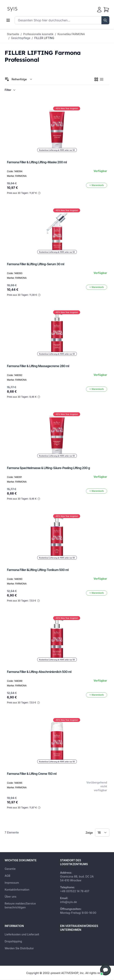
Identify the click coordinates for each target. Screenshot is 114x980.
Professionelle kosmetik (38, 34)
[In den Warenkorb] (97, 185)
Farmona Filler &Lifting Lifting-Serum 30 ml (36, 264)
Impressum (12, 883)
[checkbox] (96, 79)
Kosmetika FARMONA (71, 34)
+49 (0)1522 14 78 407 (75, 891)
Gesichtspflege (21, 38)
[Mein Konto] (99, 10)
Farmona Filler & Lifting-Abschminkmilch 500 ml (39, 672)
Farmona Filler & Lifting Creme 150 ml (32, 774)
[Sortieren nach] (22, 79)
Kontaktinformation (17, 890)
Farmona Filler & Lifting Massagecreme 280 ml (38, 366)
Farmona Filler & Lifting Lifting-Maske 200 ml (37, 162)
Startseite (13, 34)
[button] (105, 970)
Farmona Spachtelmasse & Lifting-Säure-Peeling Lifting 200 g (48, 468)
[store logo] (21, 9)
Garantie (10, 869)
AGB (7, 876)
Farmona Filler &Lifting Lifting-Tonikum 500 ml (38, 570)
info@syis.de (68, 902)
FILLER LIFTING (44, 38)
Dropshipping (13, 941)
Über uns (11, 897)
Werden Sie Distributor (19, 948)
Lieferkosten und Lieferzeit (22, 934)
